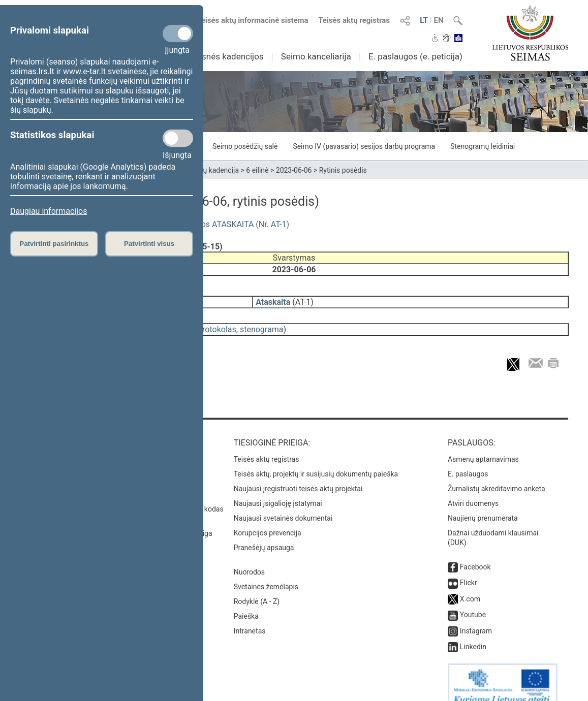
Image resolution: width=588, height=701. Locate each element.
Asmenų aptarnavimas (483, 445)
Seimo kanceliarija (316, 56)
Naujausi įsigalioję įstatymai (278, 489)
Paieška (246, 602)
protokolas (217, 322)
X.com (470, 585)
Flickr (469, 568)
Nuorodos (249, 558)
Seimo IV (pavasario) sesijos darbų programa (364, 146)
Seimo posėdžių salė (245, 146)
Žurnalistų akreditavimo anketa (497, 474)
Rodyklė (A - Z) (257, 587)
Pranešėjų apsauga (264, 533)
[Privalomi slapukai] (178, 34)
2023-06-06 (294, 170)
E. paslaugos (468, 460)
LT (424, 20)
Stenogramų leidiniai (483, 146)
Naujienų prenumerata (483, 504)
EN (438, 20)
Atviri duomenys (473, 489)
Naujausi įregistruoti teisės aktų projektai (298, 474)
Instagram (476, 617)
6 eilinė (257, 170)
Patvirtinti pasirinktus (54, 244)
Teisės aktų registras (354, 20)
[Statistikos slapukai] (178, 138)
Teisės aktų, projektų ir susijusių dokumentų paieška (316, 460)
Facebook (475, 553)
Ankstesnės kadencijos (220, 56)
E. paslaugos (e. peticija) (415, 56)
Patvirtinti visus (149, 244)
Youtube (473, 600)
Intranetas (250, 617)
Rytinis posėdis (343, 170)
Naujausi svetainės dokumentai (283, 504)
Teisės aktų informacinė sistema (253, 20)
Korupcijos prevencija (268, 519)
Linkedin (473, 632)
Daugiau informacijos (49, 211)
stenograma (261, 322)
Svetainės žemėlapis (266, 572)
